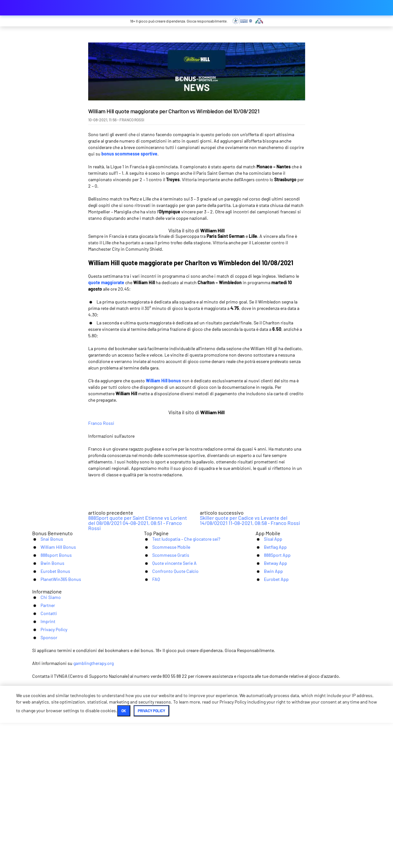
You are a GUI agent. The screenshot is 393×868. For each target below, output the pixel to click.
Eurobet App (270, 727)
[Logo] (196, 807)
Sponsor (275, 760)
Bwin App (266, 717)
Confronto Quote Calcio (170, 717)
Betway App (269, 707)
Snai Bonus (45, 677)
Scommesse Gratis (165, 697)
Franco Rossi (148, 455)
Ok (174, 856)
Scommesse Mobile (166, 687)
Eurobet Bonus (49, 717)
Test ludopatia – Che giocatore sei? (183, 677)
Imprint (206, 760)
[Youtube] (196, 784)
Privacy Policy (240, 760)
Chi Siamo (119, 760)
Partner (150, 760)
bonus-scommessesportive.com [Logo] (64, 8)
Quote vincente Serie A (170, 707)
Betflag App (269, 687)
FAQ (148, 727)
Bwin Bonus (46, 707)
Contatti (178, 760)
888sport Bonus (50, 697)
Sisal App (266, 677)
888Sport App (271, 697)
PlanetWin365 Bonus (55, 727)
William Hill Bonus (52, 687)
